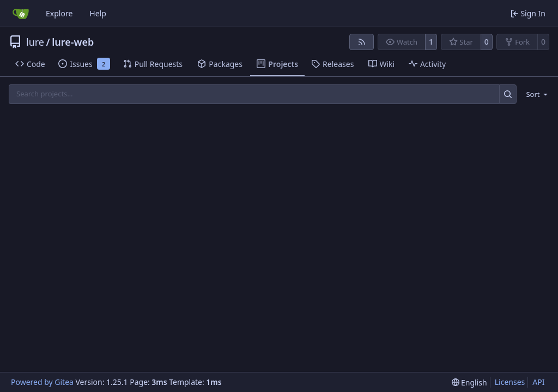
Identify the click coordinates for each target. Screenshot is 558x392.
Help (98, 13)
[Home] (21, 14)
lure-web (73, 42)
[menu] (535, 94)
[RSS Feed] (362, 42)
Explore (59, 13)
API (538, 382)
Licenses (510, 382)
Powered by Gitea (42, 382)
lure (35, 42)
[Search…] (508, 94)
